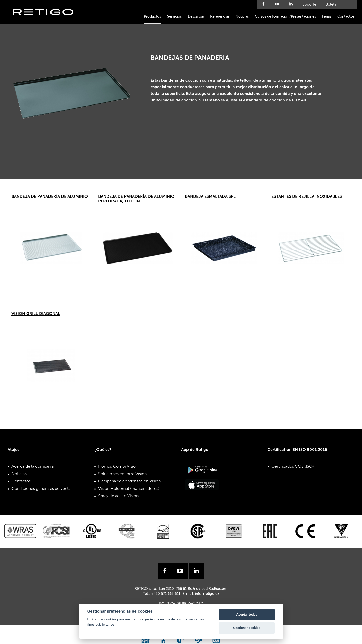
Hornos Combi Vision (118, 467)
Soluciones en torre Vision (122, 474)
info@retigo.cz (207, 594)
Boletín (332, 4)
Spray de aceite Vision (118, 496)
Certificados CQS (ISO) (293, 467)
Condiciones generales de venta (41, 489)
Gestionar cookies (247, 628)
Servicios (174, 17)
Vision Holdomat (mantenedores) (129, 489)
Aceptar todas (247, 615)
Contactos (346, 17)
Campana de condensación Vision (129, 481)
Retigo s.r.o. (47, 20)
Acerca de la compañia (33, 467)
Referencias (220, 17)
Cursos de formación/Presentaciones (285, 17)
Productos (152, 17)
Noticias (242, 17)
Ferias (327, 17)
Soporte (309, 4)
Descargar (196, 17)
